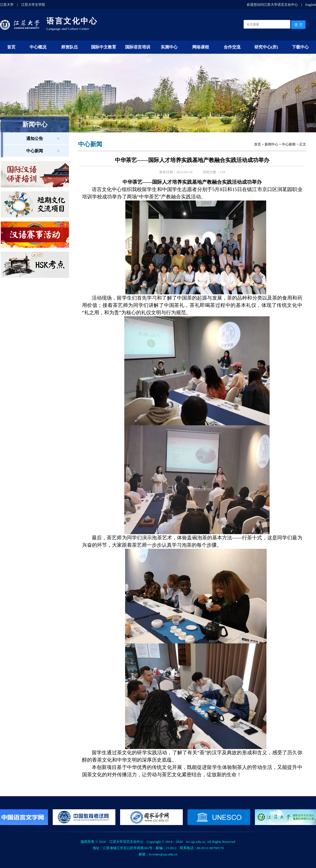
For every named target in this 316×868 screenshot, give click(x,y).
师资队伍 (69, 47)
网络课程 (201, 47)
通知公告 (35, 139)
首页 (11, 47)
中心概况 (38, 47)
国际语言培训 (138, 47)
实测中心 (169, 47)
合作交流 (232, 47)
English (311, 5)
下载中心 (300, 47)
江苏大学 (7, 5)
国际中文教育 (104, 47)
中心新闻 (35, 151)
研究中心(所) (266, 47)
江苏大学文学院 (33, 5)
